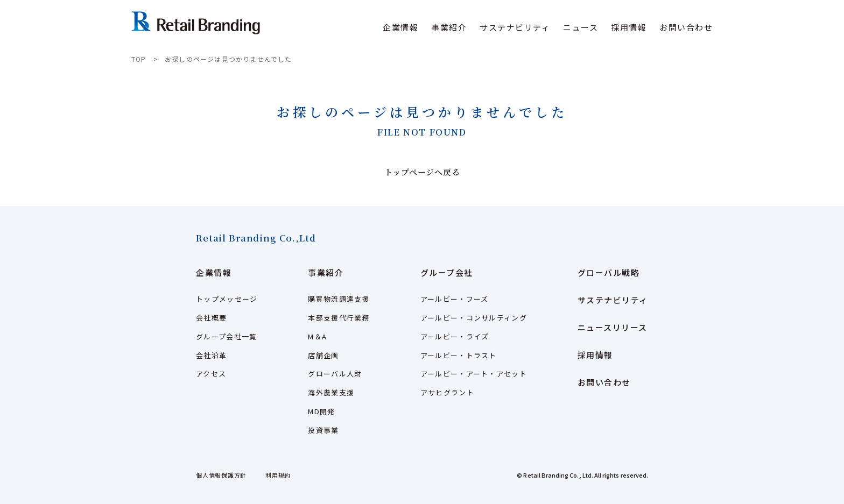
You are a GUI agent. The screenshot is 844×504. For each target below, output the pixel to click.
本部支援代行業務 (339, 318)
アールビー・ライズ (455, 336)
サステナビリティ (515, 27)
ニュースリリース (613, 327)
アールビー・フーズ (455, 299)
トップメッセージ (227, 299)
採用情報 (629, 27)
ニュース (581, 27)
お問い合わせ (686, 27)
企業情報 (214, 272)
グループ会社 (447, 272)
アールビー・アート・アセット (474, 374)
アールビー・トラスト (459, 355)
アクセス (211, 374)
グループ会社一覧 (226, 336)
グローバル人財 (335, 374)
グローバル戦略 (609, 272)
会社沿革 (211, 355)
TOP (139, 59)
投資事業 (323, 430)
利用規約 (278, 475)
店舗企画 (323, 355)
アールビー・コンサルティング (474, 318)
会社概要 (211, 318)
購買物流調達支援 (339, 299)
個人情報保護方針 (221, 475)
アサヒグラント (447, 392)
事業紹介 (326, 272)
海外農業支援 (331, 392)
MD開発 (321, 411)
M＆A (317, 336)
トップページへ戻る (422, 172)
